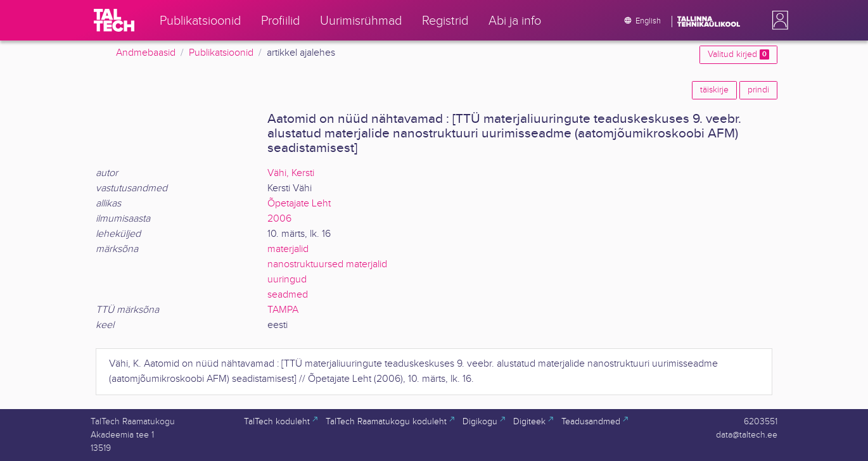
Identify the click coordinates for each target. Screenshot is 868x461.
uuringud (287, 280)
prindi (758, 90)
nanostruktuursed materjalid (327, 264)
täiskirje (714, 90)
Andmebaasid (146, 53)
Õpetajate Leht (299, 204)
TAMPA (283, 310)
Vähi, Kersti (291, 173)
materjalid (288, 249)
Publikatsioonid (221, 53)
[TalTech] (114, 20)
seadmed (288, 295)
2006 (279, 219)
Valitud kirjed (738, 54)
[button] (777, 20)
